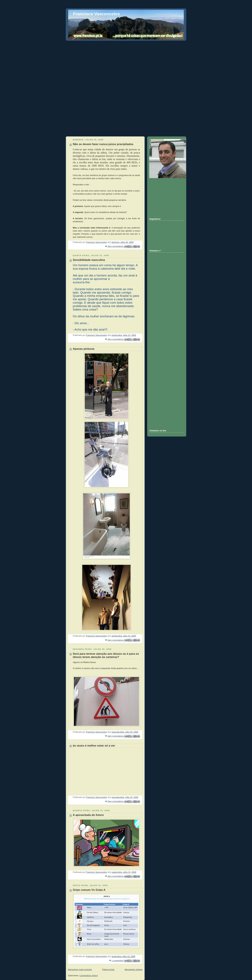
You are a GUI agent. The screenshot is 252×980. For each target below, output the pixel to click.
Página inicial (108, 970)
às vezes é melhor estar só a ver (94, 746)
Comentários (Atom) (89, 976)
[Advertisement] (126, 65)
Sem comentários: (116, 246)
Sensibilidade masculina (89, 260)
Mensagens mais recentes (80, 970)
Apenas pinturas (84, 349)
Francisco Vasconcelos (97, 14)
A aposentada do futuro (88, 815)
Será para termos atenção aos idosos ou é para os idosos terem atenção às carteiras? (106, 655)
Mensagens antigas (134, 970)
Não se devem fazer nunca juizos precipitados (103, 144)
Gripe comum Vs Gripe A (89, 890)
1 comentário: (118, 961)
